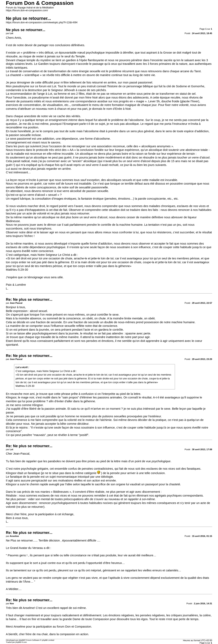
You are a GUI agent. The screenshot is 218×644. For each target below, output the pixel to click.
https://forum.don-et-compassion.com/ (27, 10)
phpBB (22, 640)
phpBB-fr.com (21, 642)
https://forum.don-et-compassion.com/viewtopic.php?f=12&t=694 (42, 22)
